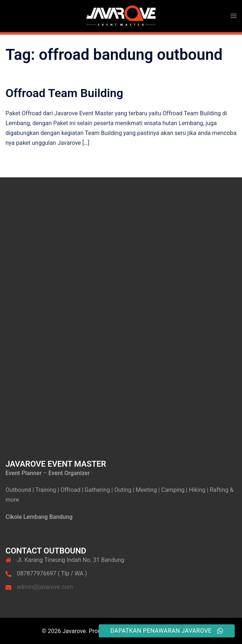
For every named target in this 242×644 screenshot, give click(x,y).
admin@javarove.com (45, 587)
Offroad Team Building (64, 93)
